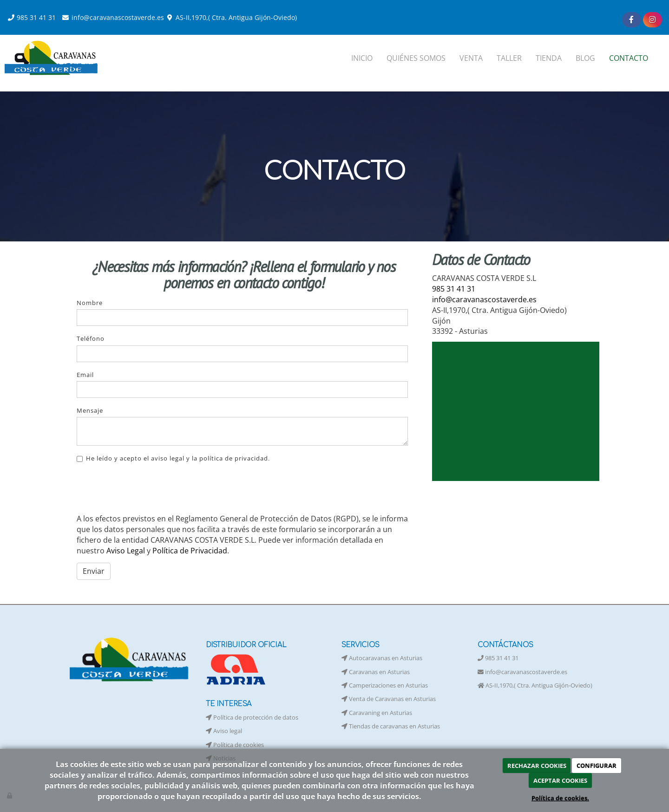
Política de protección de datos (252, 717)
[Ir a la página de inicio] (52, 58)
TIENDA (549, 58)
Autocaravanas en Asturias (382, 658)
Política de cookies (235, 745)
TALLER (509, 58)
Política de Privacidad (190, 551)
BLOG (585, 58)
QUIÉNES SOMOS (416, 58)
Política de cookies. (560, 798)
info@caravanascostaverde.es (118, 17)
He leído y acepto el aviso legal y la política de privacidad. (173, 458)
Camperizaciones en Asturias (385, 685)
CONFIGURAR (597, 766)
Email (85, 375)
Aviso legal (224, 731)
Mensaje (90, 410)
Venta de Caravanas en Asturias (389, 699)
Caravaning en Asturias (377, 713)
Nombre (90, 303)
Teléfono (91, 338)
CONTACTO (629, 58)
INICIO (362, 58)
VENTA (471, 58)
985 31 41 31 (36, 17)
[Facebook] (632, 20)
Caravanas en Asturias (376, 672)
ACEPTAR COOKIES (560, 780)
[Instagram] (653, 20)
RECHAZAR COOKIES (537, 766)
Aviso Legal (126, 551)
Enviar (94, 571)
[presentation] (147, 488)
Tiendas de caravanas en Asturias (391, 726)
